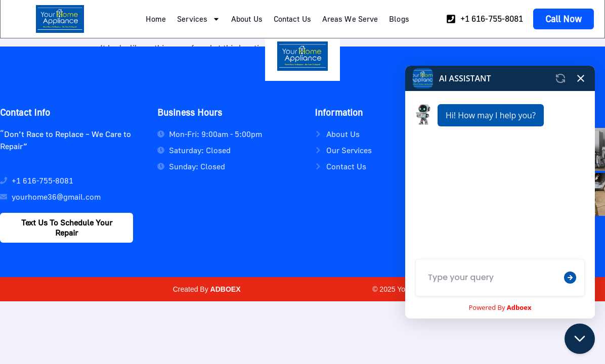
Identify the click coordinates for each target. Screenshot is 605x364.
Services (199, 19)
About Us (247, 19)
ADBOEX (226, 289)
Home (156, 19)
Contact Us (292, 19)
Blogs (399, 19)
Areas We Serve (350, 19)
